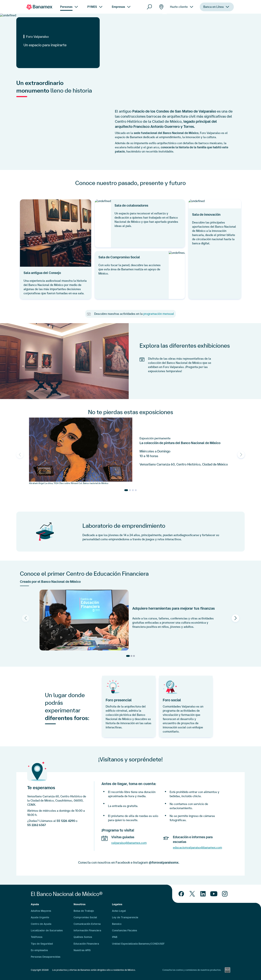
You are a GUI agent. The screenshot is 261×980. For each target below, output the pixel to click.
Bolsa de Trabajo (84, 911)
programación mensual (159, 314)
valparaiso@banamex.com (129, 843)
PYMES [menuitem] (92, 7)
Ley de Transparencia (125, 917)
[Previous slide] (20, 455)
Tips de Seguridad (42, 944)
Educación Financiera (86, 944)
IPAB (115, 937)
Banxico (117, 924)
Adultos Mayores (41, 911)
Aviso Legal (119, 911)
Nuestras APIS (82, 950)
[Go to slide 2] (130, 490)
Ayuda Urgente (40, 917)
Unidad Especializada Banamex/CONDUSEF (138, 944)
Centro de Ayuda (41, 924)
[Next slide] (241, 455)
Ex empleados (39, 950)
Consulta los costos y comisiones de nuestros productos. (192, 970)
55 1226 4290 (66, 821)
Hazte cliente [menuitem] (179, 13)
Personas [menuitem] (66, 7)
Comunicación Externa (87, 924)
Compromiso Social (85, 917)
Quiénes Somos (83, 937)
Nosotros (80, 904)
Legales (117, 904)
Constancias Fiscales (125, 930)
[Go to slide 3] (133, 490)
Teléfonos (37, 937)
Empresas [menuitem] (118, 7)
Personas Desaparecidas (46, 957)
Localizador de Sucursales (47, 930)
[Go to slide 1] (126, 490)
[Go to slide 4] (136, 490)
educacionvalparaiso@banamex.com (197, 847)
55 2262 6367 (37, 825)
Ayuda (35, 904)
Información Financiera (87, 930)
